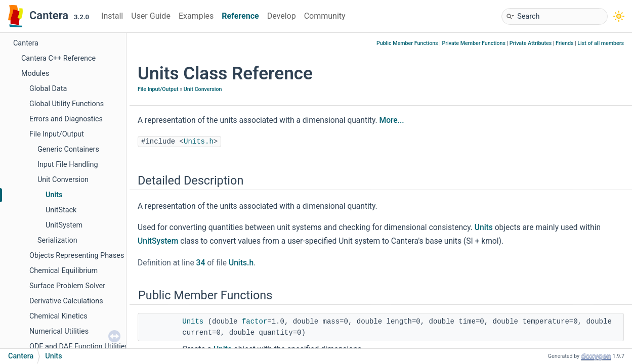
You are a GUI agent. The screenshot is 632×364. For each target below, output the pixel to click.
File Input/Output (57, 134)
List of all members (601, 43)
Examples (196, 16)
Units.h (199, 142)
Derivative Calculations (66, 301)
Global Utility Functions (67, 104)
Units (54, 195)
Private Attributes (531, 43)
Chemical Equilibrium (64, 271)
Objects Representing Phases (77, 256)
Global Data (48, 89)
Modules (35, 74)
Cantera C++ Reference (58, 58)
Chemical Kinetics (58, 316)
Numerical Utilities (59, 331)
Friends (564, 43)
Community (325, 16)
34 (201, 263)
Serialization (57, 240)
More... (392, 120)
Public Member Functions (407, 43)
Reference (240, 16)
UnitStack (61, 210)
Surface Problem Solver (67, 286)
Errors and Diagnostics (66, 119)
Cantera (26, 43)
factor (255, 322)
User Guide (151, 16)
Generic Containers (68, 149)
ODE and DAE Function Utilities (79, 347)
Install (112, 16)
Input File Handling (68, 165)
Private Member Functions (473, 43)
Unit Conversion (63, 180)
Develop (282, 16)
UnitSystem (64, 225)
